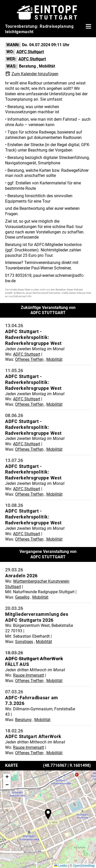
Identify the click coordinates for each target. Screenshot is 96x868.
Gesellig (22, 597)
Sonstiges (24, 642)
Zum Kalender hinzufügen (35, 74)
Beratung (27, 66)
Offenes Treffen (29, 359)
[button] (48, 814)
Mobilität (47, 66)
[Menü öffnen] (88, 26)
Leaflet (61, 866)
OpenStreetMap (84, 866)
